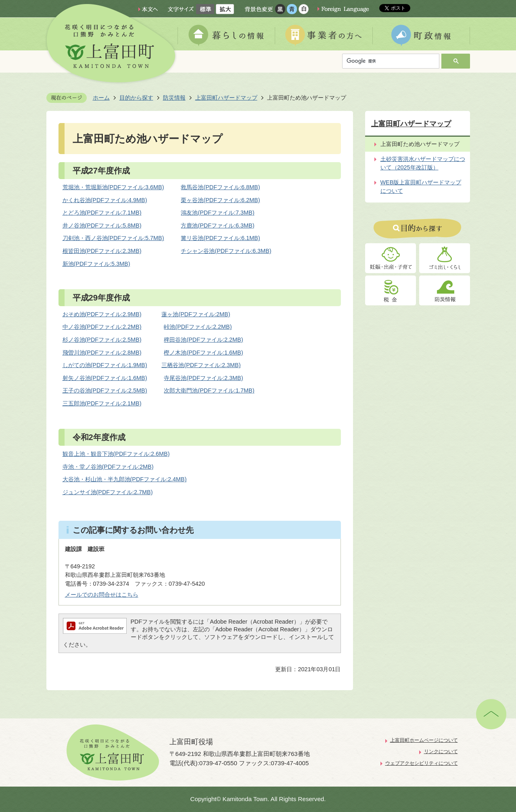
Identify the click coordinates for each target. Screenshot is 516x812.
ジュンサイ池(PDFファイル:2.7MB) (108, 492)
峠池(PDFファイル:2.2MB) (198, 327)
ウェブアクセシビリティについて (422, 763)
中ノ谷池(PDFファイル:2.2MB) (102, 327)
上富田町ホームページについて (424, 740)
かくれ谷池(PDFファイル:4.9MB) (105, 200)
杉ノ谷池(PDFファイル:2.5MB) (102, 340)
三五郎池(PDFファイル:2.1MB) (102, 403)
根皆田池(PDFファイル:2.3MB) (102, 251)
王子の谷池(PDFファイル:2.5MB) (105, 390)
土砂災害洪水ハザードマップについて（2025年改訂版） (423, 163)
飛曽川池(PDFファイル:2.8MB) (102, 353)
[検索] (393, 61)
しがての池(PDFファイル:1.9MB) (105, 365)
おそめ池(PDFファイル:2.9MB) (102, 314)
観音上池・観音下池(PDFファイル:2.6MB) (116, 454)
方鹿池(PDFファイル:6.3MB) (217, 225)
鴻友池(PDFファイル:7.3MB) (217, 213)
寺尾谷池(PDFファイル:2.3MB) (203, 378)
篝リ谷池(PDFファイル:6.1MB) (220, 238)
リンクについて (441, 751)
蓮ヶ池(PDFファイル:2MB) (196, 314)
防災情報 (174, 98)
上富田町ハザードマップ (226, 98)
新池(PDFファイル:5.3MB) (96, 264)
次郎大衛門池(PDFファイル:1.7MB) (209, 390)
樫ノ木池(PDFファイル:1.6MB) (203, 353)
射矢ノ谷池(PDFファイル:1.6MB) (105, 378)
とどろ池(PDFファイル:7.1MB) (102, 213)
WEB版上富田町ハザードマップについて (421, 187)
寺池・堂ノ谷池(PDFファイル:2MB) (108, 467)
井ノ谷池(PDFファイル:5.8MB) (102, 225)
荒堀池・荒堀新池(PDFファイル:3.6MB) (113, 187)
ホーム (101, 98)
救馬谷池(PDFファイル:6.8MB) (220, 187)
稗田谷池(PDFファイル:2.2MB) (203, 340)
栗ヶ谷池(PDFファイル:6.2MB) (220, 200)
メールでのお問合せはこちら (102, 595)
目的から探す (136, 98)
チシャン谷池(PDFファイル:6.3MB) (226, 251)
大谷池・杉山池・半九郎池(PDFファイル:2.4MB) (125, 479)
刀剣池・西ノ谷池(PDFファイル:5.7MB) (113, 238)
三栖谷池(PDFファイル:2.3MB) (201, 365)
